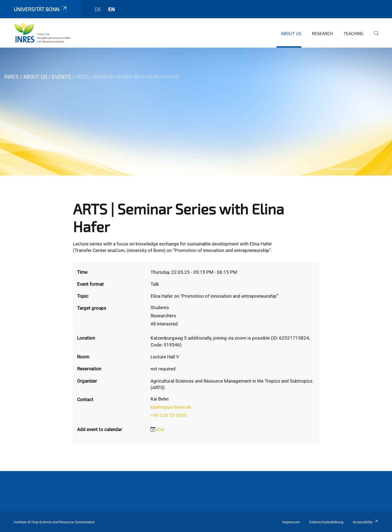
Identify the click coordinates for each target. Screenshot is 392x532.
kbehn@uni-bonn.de (171, 407)
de (98, 9)
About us (291, 33)
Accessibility (366, 522)
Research (322, 33)
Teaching (353, 33)
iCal (160, 429)
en (111, 9)
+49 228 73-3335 (169, 415)
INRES (11, 77)
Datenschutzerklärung (326, 522)
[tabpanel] (196, 112)
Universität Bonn (41, 9)
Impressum (291, 522)
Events (61, 77)
